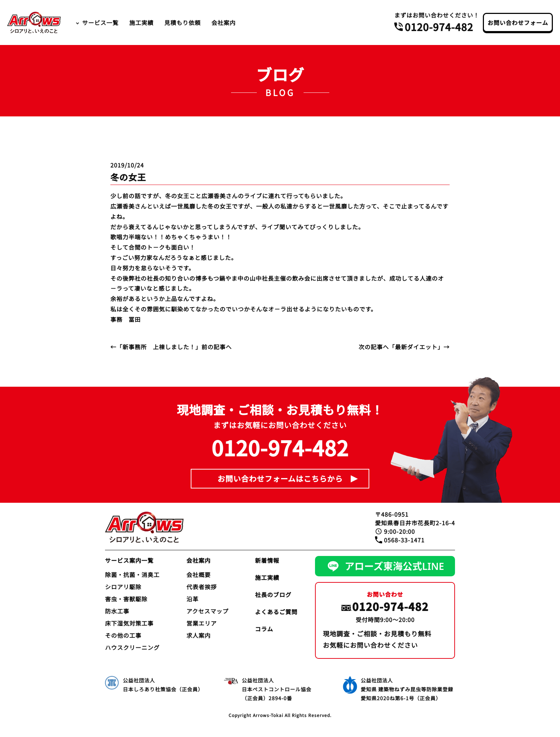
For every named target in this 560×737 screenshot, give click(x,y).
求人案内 (199, 635)
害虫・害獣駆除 (126, 599)
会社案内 (224, 22)
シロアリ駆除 (123, 587)
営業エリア (202, 623)
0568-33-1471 (404, 540)
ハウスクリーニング (132, 647)
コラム (264, 629)
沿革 (192, 599)
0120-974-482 (439, 27)
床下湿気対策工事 (129, 623)
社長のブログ (273, 595)
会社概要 (199, 575)
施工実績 (141, 22)
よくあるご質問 (276, 612)
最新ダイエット (416, 347)
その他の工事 (123, 635)
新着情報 (267, 560)
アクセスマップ (207, 611)
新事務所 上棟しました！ (159, 347)
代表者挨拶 (202, 587)
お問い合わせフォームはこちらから (280, 478)
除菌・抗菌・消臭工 (132, 575)
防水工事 (117, 611)
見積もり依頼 (182, 22)
